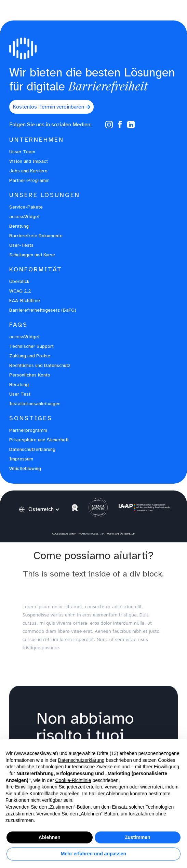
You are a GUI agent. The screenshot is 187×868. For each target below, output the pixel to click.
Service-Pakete (26, 207)
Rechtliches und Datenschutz (40, 365)
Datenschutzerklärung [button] (81, 760)
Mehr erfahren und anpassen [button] (93, 854)
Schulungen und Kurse (32, 255)
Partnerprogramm (28, 430)
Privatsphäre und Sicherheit (39, 440)
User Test (20, 394)
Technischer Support (31, 346)
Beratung (19, 226)
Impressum (21, 459)
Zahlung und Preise (30, 356)
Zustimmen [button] (138, 837)
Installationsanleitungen (35, 404)
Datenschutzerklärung (32, 449)
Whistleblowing (25, 468)
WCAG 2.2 (20, 291)
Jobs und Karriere (28, 171)
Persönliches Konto (30, 375)
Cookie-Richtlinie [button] (73, 780)
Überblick (19, 281)
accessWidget (24, 217)
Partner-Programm (29, 180)
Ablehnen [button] (50, 837)
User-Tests (21, 245)
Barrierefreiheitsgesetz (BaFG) (43, 310)
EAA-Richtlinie (25, 301)
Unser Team (22, 152)
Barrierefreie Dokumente (36, 236)
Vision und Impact (29, 161)
